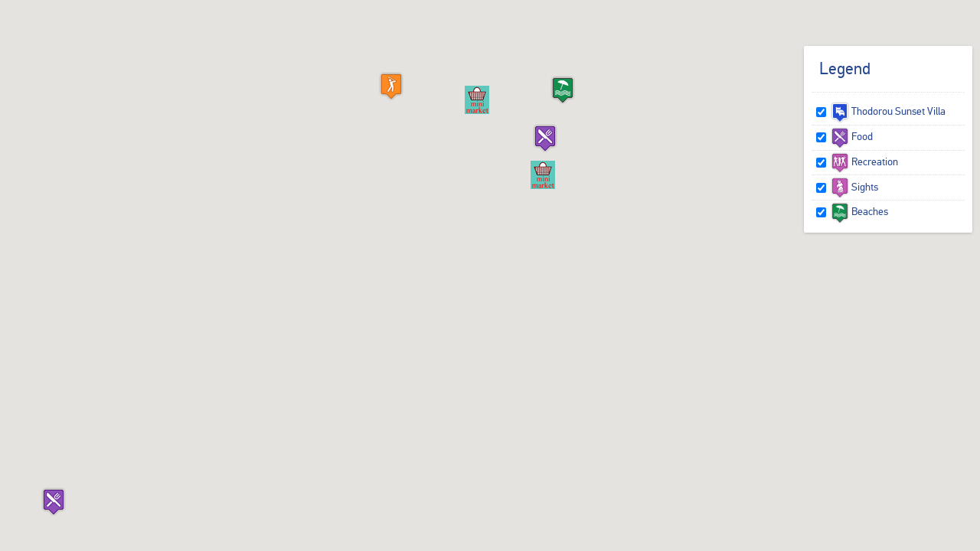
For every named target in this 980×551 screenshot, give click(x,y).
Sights (854, 187)
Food (852, 136)
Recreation (864, 161)
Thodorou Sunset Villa (888, 111)
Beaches (859, 211)
